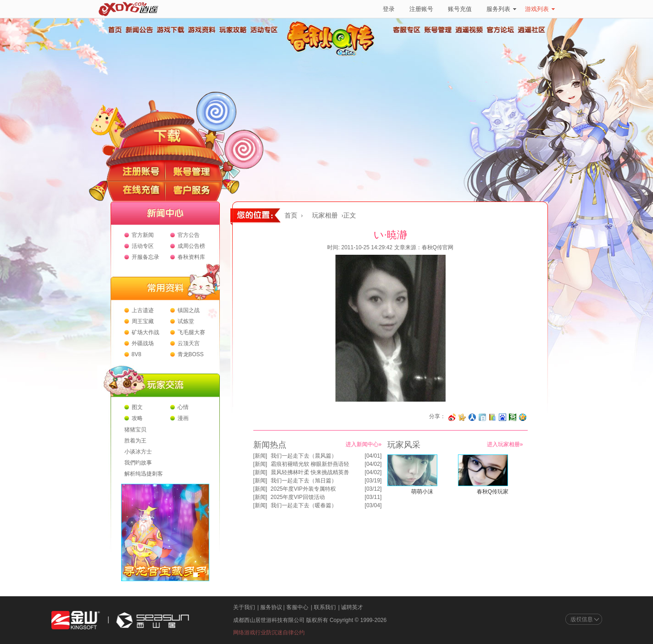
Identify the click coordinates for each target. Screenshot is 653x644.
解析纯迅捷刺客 (144, 474)
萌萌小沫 (422, 492)
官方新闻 (143, 235)
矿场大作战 (145, 332)
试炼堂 (186, 321)
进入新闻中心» (364, 444)
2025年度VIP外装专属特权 (303, 489)
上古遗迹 (143, 310)
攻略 (137, 418)
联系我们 (325, 607)
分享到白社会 (482, 417)
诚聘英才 (352, 607)
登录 (389, 9)
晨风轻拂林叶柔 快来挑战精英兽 (310, 472)
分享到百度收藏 (502, 417)
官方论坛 (501, 30)
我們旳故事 (138, 463)
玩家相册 (325, 216)
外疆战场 (143, 343)
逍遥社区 (532, 30)
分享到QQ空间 (523, 417)
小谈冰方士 (138, 452)
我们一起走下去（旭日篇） (304, 481)
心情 (183, 407)
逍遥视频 (469, 30)
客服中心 (297, 607)
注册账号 (421, 9)
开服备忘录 (145, 257)
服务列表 (501, 9)
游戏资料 (201, 30)
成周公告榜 (191, 246)
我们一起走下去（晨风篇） (304, 456)
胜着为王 (135, 441)
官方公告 (189, 235)
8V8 (137, 354)
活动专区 (264, 30)
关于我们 (244, 607)
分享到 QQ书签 (492, 417)
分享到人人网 (472, 417)
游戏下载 (170, 30)
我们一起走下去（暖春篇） (304, 505)
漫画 (183, 418)
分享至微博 (452, 417)
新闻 (260, 456)
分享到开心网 (462, 417)
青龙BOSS (191, 354)
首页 (115, 30)
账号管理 (438, 30)
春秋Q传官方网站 (334, 55)
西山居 (151, 620)
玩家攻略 (233, 30)
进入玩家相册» (505, 444)
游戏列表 (540, 9)
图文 (137, 407)
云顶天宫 (189, 343)
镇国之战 (189, 310)
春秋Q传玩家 (493, 492)
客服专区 (407, 30)
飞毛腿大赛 (191, 332)
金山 (76, 620)
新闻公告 (139, 30)
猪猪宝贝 (135, 430)
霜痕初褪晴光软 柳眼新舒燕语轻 (310, 464)
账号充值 (460, 9)
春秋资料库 (191, 257)
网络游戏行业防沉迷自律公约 (269, 633)
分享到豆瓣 (513, 417)
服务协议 (271, 607)
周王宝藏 (143, 321)
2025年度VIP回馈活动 (298, 497)
